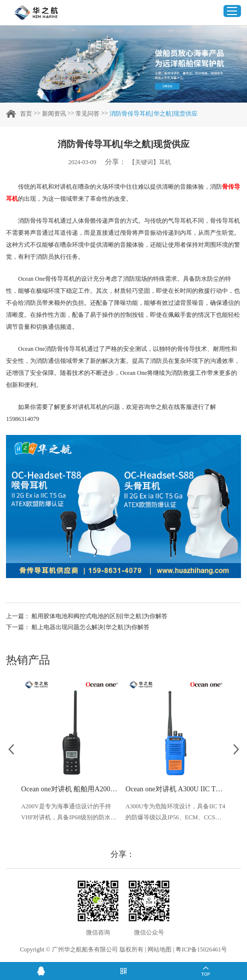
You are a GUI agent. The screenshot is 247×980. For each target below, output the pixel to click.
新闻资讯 (54, 114)
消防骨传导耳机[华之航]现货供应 (153, 114)
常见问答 (87, 114)
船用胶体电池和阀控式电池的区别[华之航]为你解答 (99, 616)
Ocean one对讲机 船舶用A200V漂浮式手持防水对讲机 (71, 789)
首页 (26, 114)
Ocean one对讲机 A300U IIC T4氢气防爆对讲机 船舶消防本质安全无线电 (176, 789)
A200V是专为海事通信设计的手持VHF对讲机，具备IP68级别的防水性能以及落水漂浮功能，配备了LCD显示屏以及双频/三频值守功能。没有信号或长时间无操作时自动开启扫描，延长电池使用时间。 (70, 813)
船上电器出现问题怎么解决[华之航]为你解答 (90, 627)
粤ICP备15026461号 (201, 949)
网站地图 (159, 949)
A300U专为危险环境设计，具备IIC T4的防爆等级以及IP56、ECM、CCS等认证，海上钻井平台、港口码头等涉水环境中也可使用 (175, 813)
